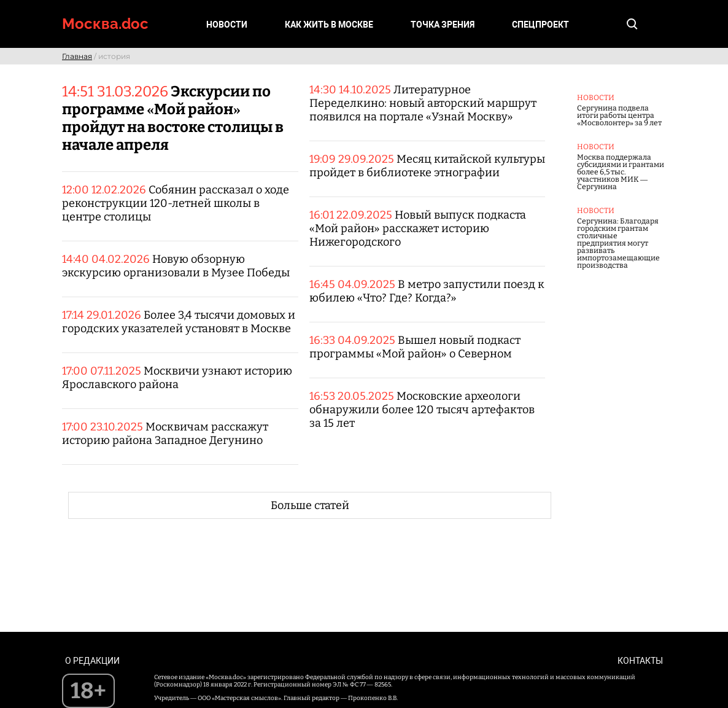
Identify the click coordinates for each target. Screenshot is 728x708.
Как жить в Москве (329, 25)
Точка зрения (443, 25)
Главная (77, 56)
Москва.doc (105, 24)
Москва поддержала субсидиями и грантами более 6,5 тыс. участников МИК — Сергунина (621, 172)
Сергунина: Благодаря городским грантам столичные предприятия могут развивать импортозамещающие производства (618, 243)
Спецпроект (540, 25)
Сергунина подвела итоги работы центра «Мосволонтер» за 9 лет (619, 115)
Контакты (640, 661)
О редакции (92, 661)
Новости (227, 25)
